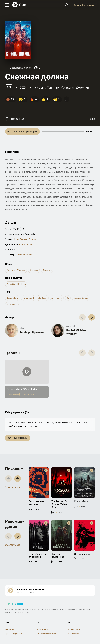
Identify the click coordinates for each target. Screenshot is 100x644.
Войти (76, 5)
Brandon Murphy (25, 255)
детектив (82, 87)
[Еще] (89, 119)
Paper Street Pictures (16, 284)
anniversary (57, 298)
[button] (92, 317)
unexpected (12, 305)
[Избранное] (15, 119)
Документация (43, 629)
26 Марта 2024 (26, 244)
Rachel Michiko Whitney (76, 332)
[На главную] (19, 5)
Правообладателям (13, 634)
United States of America (25, 239)
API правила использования (48, 634)
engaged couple (81, 298)
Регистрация (88, 5)
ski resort (43, 298)
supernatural (12, 298)
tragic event (28, 298)
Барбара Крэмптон (33, 332)
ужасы (40, 87)
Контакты (9, 629)
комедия (67, 87)
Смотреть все (13, 487)
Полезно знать (74, 629)
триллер (53, 87)
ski (68, 298)
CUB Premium (73, 634)
